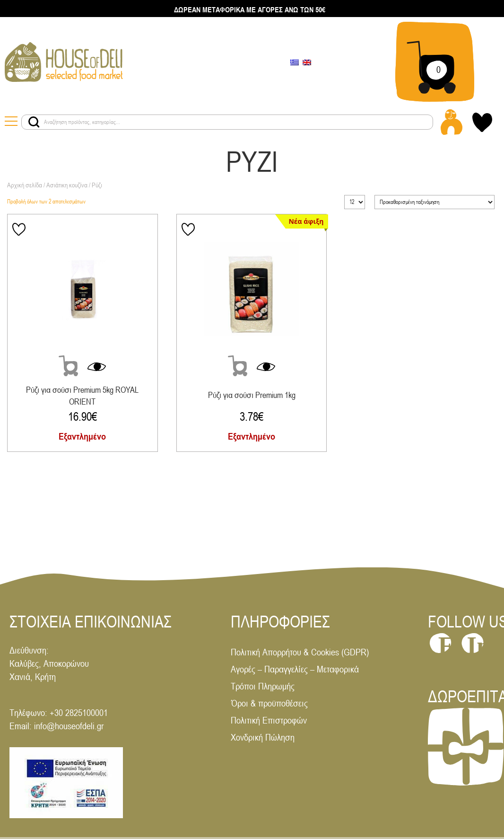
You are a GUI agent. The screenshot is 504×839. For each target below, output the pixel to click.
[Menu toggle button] (13, 122)
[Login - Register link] (452, 122)
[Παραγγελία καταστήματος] (434, 202)
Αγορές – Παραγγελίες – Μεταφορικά (295, 669)
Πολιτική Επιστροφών (269, 720)
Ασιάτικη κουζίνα (67, 185)
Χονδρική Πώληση (263, 737)
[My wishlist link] (482, 122)
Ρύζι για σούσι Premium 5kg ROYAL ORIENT (82, 395)
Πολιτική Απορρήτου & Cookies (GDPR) (300, 652)
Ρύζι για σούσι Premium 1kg (252, 395)
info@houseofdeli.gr (69, 726)
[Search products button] (34, 122)
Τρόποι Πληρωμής (263, 686)
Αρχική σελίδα (25, 185)
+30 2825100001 (79, 712)
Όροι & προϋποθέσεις (269, 703)
